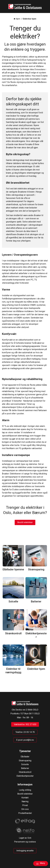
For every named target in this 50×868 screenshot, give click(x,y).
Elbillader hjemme (13, 569)
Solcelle (13, 601)
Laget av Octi (25, 838)
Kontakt (25, 798)
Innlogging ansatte (25, 851)
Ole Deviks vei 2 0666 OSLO (25, 710)
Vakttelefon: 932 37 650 (25, 724)
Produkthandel (25, 813)
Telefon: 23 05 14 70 (25, 732)
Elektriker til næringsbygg (13, 671)
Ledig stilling (25, 790)
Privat (25, 805)
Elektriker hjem (36, 669)
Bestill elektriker (25, 522)
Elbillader (25, 757)
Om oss (25, 809)
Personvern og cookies (25, 842)
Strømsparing (36, 569)
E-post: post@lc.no (25, 740)
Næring (25, 801)
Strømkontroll (13, 633)
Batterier (36, 601)
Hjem (18, 19)
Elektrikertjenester (36, 635)
